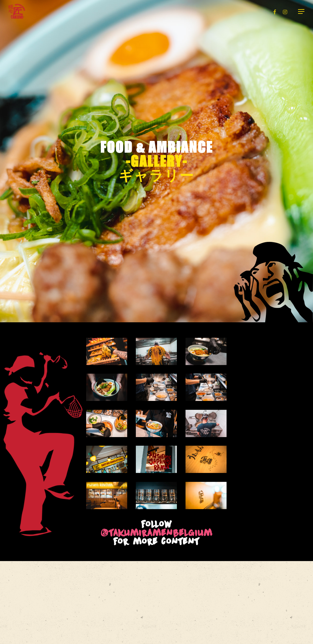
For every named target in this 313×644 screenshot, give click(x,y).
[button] (302, 12)
